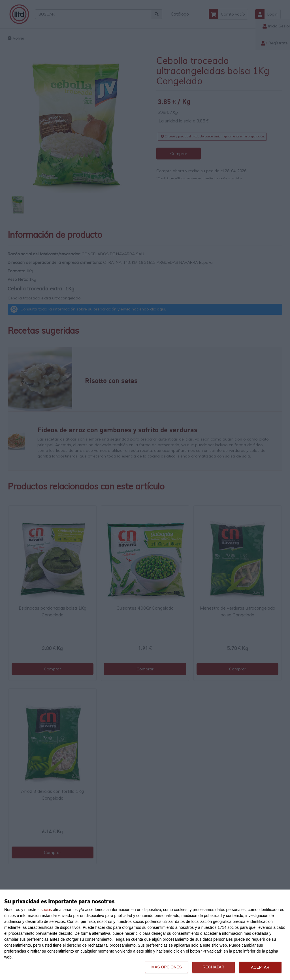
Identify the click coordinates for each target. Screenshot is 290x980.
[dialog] (145, 935)
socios (46, 910)
